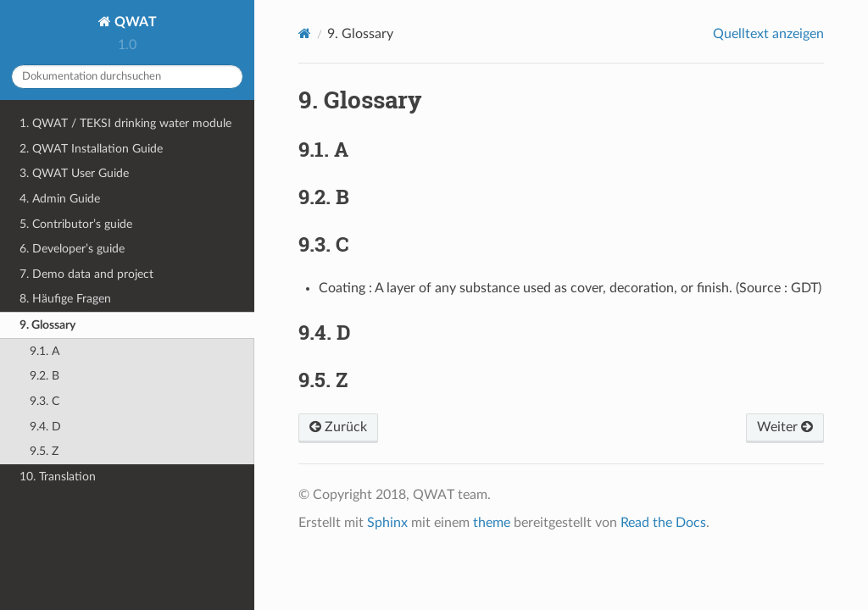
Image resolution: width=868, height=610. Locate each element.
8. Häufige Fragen (65, 299)
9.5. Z (44, 451)
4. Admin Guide (60, 199)
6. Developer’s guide (72, 249)
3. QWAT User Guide (74, 173)
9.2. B (45, 376)
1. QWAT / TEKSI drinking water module (125, 123)
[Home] (305, 33)
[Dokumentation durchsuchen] (127, 77)
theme (492, 523)
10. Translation (58, 477)
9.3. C (45, 401)
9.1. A (45, 351)
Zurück (338, 427)
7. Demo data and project (86, 274)
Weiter (785, 427)
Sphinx (387, 523)
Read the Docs (663, 523)
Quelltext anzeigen (768, 34)
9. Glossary (47, 325)
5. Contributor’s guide (76, 224)
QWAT (134, 22)
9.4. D (45, 427)
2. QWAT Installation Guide (91, 149)
